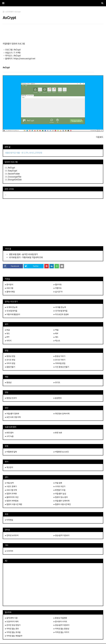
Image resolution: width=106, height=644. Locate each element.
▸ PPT (7, 337)
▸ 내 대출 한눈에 (60, 307)
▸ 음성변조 (58, 398)
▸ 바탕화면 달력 (11, 452)
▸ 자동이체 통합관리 (13, 314)
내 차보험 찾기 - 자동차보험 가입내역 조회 (26, 257)
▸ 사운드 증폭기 (11, 486)
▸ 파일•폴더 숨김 (60, 494)
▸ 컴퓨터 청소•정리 (61, 497)
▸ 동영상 (8, 382)
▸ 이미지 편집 (10, 363)
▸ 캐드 (56, 337)
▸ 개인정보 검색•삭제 (62, 414)
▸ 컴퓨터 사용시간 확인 (62, 504)
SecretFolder (14, 174)
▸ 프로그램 (9, 288)
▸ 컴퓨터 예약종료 (12, 501)
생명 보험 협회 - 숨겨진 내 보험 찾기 (23, 254)
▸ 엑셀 (56, 330)
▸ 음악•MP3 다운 (11, 618)
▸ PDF (56, 333)
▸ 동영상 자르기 (60, 356)
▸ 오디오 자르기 (60, 360)
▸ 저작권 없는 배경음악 (14, 636)
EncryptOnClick (15, 180)
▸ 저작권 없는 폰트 (12, 629)
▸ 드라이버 (9, 551)
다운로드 (100, 137)
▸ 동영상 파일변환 (60, 618)
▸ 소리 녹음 (9, 436)
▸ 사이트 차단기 (60, 486)
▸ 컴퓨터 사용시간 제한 (14, 504)
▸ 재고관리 (9, 467)
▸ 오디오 (57, 382)
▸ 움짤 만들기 (10, 367)
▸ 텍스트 (57, 341)
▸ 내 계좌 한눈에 (11, 307)
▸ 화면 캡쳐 (9, 433)
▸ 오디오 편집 (10, 360)
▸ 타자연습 (9, 520)
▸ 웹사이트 (58, 285)
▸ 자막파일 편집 (60, 363)
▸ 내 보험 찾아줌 (11, 311)
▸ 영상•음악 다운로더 (62, 535)
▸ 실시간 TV (58, 292)
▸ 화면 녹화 (58, 433)
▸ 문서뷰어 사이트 (60, 622)
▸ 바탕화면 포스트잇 (61, 452)
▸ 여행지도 (58, 288)
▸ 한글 (7, 330)
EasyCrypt (13, 171)
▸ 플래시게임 (10, 292)
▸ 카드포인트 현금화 (61, 314)
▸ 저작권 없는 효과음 (13, 632)
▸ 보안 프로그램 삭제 (13, 417)
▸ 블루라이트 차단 (12, 497)
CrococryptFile (15, 177)
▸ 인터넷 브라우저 (12, 535)
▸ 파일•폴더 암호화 (12, 414)
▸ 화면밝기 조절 (60, 490)
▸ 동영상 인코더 (11, 398)
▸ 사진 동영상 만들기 (61, 367)
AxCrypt (12, 168)
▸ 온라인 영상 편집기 (13, 625)
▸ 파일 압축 (58, 483)
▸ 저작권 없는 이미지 (61, 632)
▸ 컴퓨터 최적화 (11, 494)
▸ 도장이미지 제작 (12, 622)
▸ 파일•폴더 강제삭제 (62, 501)
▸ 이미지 (8, 341)
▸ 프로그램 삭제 (11, 490)
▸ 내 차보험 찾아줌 (61, 311)
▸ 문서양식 (9, 285)
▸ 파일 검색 (9, 483)
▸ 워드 (7, 333)
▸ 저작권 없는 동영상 (61, 629)
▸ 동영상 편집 (10, 356)
